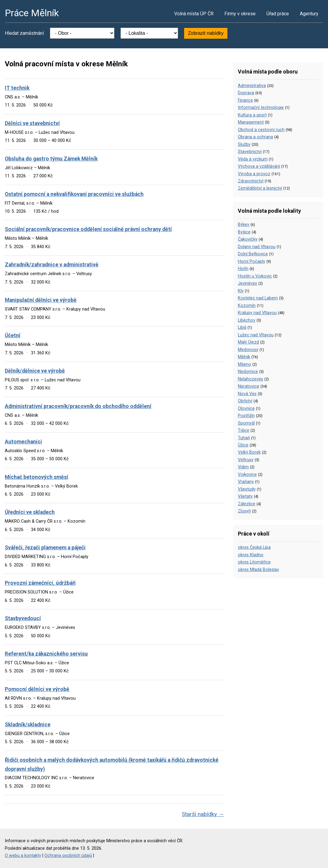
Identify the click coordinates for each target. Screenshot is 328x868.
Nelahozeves (251, 379)
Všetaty (245, 496)
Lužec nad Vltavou (256, 335)
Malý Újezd (248, 342)
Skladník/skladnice (28, 725)
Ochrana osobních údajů (68, 856)
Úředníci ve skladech (30, 512)
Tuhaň (244, 438)
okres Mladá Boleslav (258, 570)
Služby (244, 144)
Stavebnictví (250, 152)
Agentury (309, 14)
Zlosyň (244, 511)
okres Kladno (251, 555)
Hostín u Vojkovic (255, 276)
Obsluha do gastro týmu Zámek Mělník (51, 159)
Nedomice (248, 372)
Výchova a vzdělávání (259, 166)
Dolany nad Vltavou (257, 247)
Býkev (244, 225)
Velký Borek (249, 452)
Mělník (244, 357)
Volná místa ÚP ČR (194, 14)
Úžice (243, 445)
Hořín (243, 269)
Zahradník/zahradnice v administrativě (52, 265)
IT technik (17, 88)
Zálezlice (247, 504)
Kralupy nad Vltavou (257, 313)
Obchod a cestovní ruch (261, 130)
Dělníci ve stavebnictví (32, 123)
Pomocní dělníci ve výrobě (37, 689)
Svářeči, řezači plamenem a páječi (45, 548)
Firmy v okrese (240, 14)
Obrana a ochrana (255, 137)
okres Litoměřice (254, 562)
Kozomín (247, 306)
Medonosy (248, 350)
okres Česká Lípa (254, 547)
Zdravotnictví (251, 181)
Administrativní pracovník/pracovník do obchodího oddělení (78, 406)
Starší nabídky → (203, 814)
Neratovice (249, 386)
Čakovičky (248, 239)
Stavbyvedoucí (23, 618)
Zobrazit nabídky (206, 33)
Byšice (244, 232)
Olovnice (246, 408)
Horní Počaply (252, 261)
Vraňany (246, 482)
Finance (245, 100)
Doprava (246, 93)
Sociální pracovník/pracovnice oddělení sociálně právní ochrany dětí (88, 229)
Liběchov (247, 320)
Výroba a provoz (254, 174)
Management (251, 122)
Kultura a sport (252, 115)
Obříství (245, 401)
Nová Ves (247, 394)
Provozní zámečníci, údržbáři (40, 583)
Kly (241, 291)
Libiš (242, 327)
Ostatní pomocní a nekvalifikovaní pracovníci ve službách (74, 194)
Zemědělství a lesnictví (260, 188)
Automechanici (23, 442)
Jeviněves (248, 283)
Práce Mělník (32, 13)
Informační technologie (261, 108)
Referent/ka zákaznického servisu (46, 654)
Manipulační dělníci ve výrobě (41, 300)
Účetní (13, 335)
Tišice (244, 430)
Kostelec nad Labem (258, 298)
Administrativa (252, 86)
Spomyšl (246, 423)
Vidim (243, 467)
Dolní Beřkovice (253, 254)
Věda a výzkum (253, 159)
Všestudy (247, 489)
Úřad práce (278, 14)
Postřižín (246, 416)
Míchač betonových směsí (36, 477)
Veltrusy (246, 460)
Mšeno (244, 364)
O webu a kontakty (23, 856)
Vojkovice (247, 475)
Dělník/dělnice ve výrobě (35, 371)
